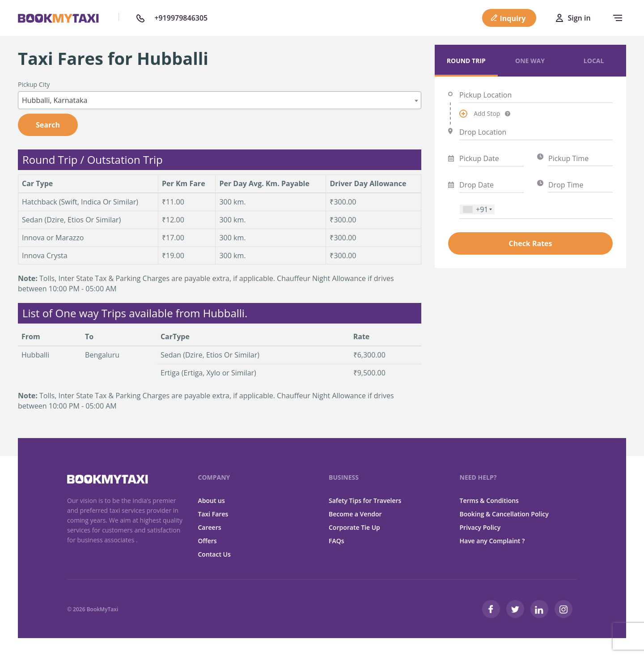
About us (212, 501)
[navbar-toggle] (615, 18)
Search (48, 125)
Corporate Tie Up (354, 527)
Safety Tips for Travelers (365, 501)
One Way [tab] (530, 61)
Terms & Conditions (489, 501)
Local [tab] (594, 61)
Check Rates (530, 243)
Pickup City (34, 84)
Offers (208, 541)
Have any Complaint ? (492, 541)
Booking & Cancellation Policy (504, 514)
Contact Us (214, 554)
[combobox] (220, 100)
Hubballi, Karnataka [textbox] (55, 100)
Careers (210, 527)
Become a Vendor (355, 514)
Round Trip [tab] (466, 61)
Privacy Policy (480, 527)
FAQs (337, 541)
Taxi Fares (213, 514)
